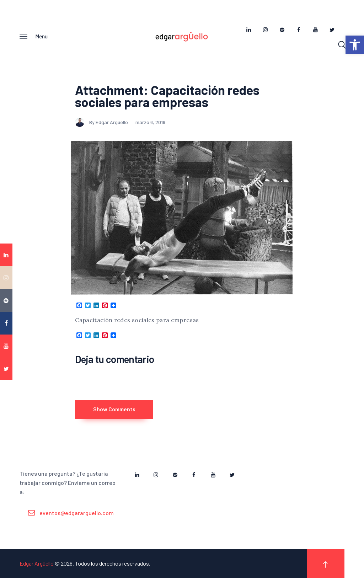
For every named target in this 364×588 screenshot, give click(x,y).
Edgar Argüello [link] (37, 573)
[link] (355, 45)
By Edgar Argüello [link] (102, 125)
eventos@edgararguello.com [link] (77, 523)
